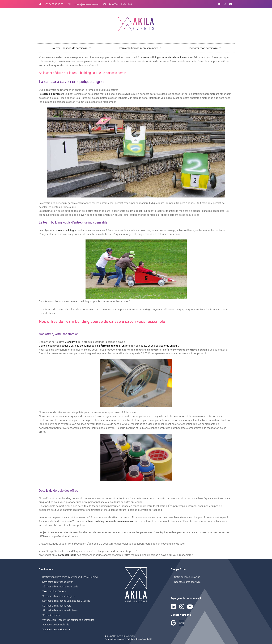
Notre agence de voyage (187, 577)
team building (66, 230)
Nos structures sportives (187, 582)
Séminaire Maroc (51, 615)
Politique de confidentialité (139, 639)
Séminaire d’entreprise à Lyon (58, 582)
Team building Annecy (54, 591)
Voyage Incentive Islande (56, 624)
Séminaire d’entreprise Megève (59, 596)
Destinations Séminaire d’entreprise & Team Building (70, 577)
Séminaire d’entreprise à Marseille (60, 586)
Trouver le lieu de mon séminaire (140, 48)
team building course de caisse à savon (166, 57)
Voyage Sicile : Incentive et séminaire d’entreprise (68, 620)
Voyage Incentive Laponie (56, 629)
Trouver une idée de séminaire (71, 48)
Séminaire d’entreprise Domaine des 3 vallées (66, 601)
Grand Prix (71, 342)
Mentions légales (116, 639)
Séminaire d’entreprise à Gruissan (60, 610)
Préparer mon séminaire (205, 48)
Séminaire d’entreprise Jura (57, 606)
